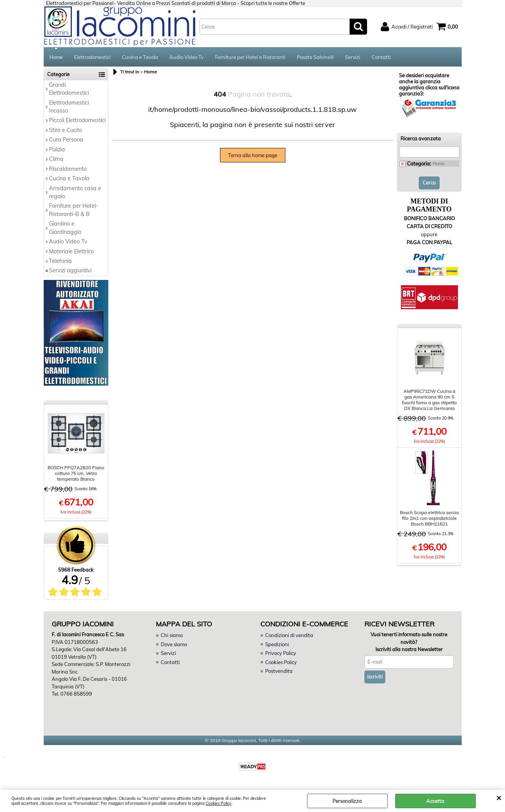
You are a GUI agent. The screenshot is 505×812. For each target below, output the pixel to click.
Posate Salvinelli (315, 57)
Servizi (353, 57)
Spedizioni (277, 644)
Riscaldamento (68, 169)
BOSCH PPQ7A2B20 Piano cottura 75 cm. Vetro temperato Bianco (76, 473)
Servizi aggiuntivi (70, 270)
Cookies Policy (218, 803)
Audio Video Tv (187, 57)
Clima (56, 159)
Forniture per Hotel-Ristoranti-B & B (74, 210)
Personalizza (347, 801)
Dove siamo (174, 644)
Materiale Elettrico (71, 251)
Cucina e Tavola (140, 57)
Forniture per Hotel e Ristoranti (250, 57)
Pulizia (57, 149)
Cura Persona (66, 140)
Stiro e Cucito (66, 130)
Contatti (381, 57)
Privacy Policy (281, 653)
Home (56, 57)
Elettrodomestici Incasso (69, 107)
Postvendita (279, 671)
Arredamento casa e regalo (75, 192)
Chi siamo (172, 635)
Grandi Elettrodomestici (69, 89)
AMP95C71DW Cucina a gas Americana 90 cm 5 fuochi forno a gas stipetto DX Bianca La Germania (429, 400)
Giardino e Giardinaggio (65, 228)
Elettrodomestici (92, 57)
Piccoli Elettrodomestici (77, 120)
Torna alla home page (253, 155)
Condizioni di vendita (289, 635)
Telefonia (60, 261)
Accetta (435, 801)
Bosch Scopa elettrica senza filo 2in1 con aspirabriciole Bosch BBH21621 (429, 518)
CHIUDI (499, 798)
